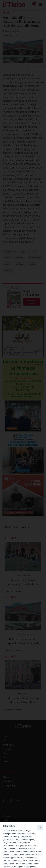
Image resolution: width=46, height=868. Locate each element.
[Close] (40, 827)
